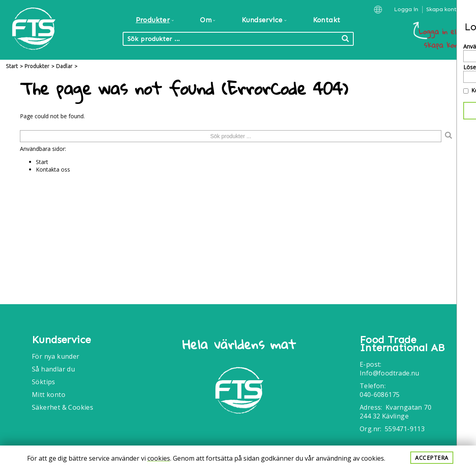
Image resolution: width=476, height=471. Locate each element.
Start (12, 66)
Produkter (37, 66)
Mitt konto (49, 395)
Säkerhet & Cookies (63, 407)
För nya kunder (56, 356)
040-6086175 (380, 395)
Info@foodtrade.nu (390, 373)
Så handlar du (53, 369)
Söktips (44, 382)
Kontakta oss (53, 169)
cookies (159, 458)
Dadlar (64, 66)
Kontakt (327, 20)
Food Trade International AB (402, 344)
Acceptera (432, 458)
